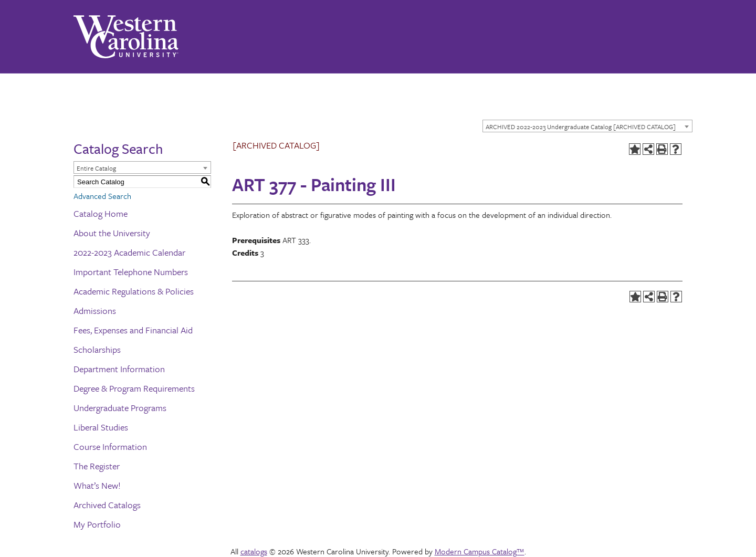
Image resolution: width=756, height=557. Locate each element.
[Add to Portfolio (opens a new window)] (635, 149)
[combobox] (587, 126)
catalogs (254, 551)
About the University (112, 233)
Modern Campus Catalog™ (480, 551)
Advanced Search (102, 196)
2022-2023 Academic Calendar (129, 252)
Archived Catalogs (107, 505)
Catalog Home (101, 213)
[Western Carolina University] (126, 37)
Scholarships (97, 349)
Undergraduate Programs (120, 408)
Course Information (110, 446)
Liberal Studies (101, 427)
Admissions (95, 311)
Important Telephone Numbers (131, 272)
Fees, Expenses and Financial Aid (133, 330)
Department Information (119, 369)
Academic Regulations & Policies (134, 291)
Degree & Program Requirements (134, 388)
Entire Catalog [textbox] (96, 168)
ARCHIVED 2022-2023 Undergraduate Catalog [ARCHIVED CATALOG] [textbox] (581, 127)
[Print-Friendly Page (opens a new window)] (662, 149)
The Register (97, 466)
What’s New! (97, 485)
